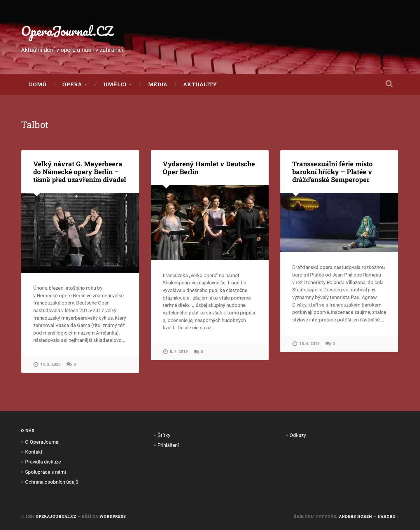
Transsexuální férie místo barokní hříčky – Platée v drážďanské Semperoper (332, 172)
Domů (38, 84)
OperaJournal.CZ (67, 31)
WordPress (113, 516)
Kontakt (34, 452)
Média (158, 84)
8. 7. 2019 (179, 352)
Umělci (115, 84)
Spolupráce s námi (45, 472)
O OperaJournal (42, 442)
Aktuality (200, 84)
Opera (72, 84)
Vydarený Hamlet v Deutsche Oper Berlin (209, 168)
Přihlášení (168, 445)
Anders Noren (356, 516)
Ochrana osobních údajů (52, 482)
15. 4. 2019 (309, 344)
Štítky (164, 435)
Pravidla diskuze (43, 462)
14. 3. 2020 (50, 364)
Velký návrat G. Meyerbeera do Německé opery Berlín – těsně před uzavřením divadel (80, 172)
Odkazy (298, 435)
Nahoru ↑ (388, 516)
